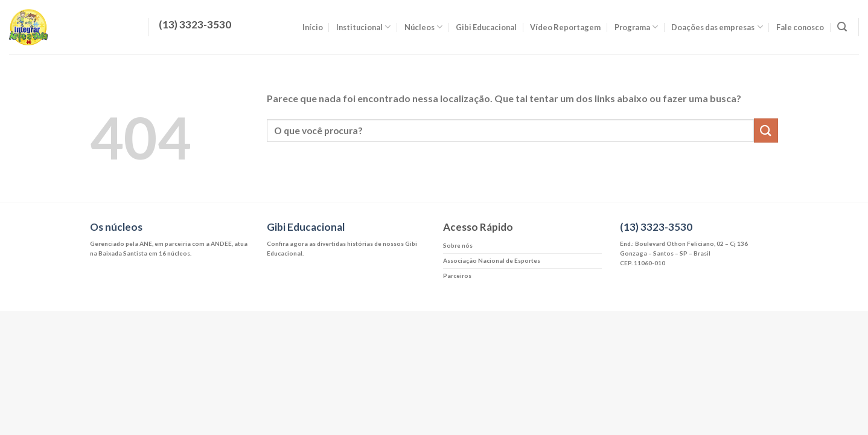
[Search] (842, 27)
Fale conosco (800, 27)
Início (313, 27)
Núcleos (423, 27)
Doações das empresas (717, 27)
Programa (636, 27)
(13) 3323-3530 (656, 227)
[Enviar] (766, 130)
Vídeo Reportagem (565, 27)
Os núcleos (116, 227)
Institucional (363, 27)
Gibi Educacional (486, 27)
